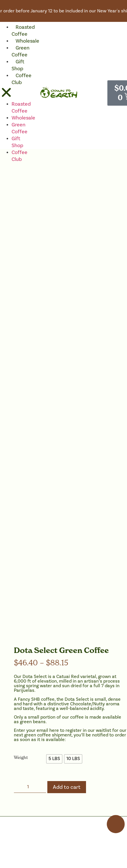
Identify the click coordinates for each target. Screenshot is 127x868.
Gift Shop (18, 65)
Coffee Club (22, 79)
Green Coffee (20, 51)
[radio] (54, 759)
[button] (6, 93)
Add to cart (67, 787)
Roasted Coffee (23, 31)
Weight (21, 757)
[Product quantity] (30, 787)
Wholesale (27, 41)
